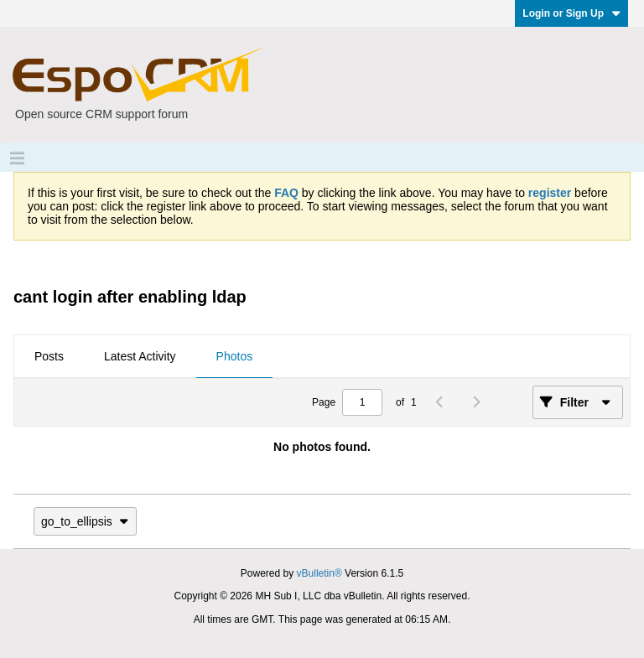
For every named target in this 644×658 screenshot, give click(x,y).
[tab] (49, 357)
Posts (49, 356)
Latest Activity (140, 356)
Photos (235, 356)
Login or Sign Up (571, 13)
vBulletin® (319, 573)
